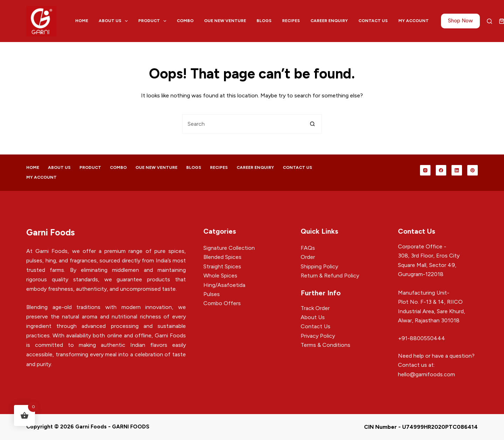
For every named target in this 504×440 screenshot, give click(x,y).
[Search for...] (242, 124)
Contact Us (373, 21)
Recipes (291, 21)
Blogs (264, 21)
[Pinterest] (472, 170)
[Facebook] (441, 170)
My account (414, 21)
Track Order (315, 308)
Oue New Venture (225, 21)
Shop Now (460, 21)
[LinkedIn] (457, 170)
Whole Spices (220, 276)
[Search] (489, 21)
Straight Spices (222, 266)
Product (154, 21)
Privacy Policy (318, 336)
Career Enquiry (329, 21)
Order (308, 257)
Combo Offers (222, 303)
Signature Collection (229, 248)
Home (82, 21)
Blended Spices (222, 257)
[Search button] (312, 124)
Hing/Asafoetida (224, 285)
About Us (115, 21)
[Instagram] (425, 170)
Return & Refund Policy (330, 276)
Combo (185, 21)
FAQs (308, 248)
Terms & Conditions (325, 345)
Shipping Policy (319, 266)
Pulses (212, 294)
